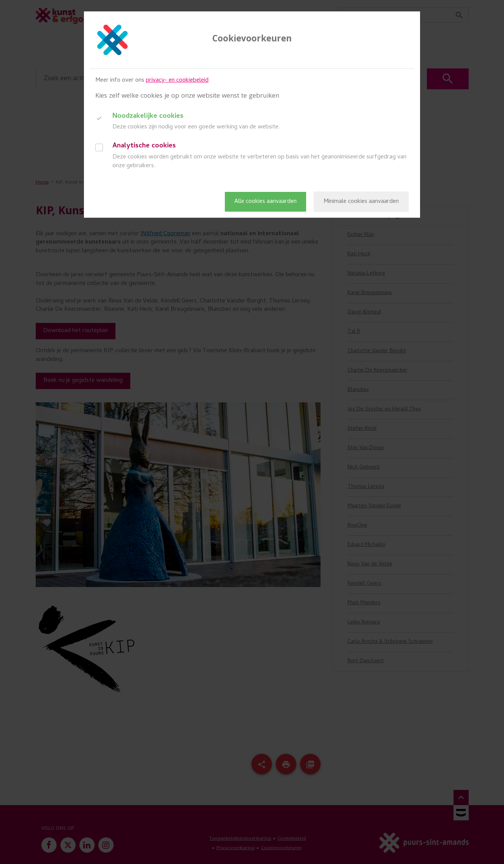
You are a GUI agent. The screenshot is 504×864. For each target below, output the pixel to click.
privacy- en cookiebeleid (177, 81)
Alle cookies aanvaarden (265, 202)
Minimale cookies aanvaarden (361, 202)
